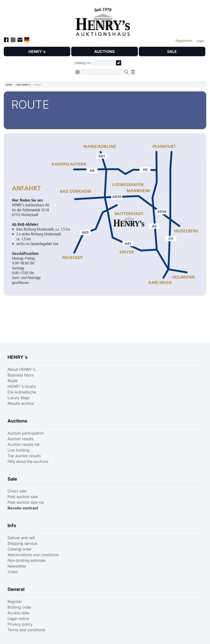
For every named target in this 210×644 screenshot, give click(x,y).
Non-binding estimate (27, 560)
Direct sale (17, 491)
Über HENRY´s (24, 85)
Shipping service (22, 543)
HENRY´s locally (22, 386)
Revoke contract (23, 508)
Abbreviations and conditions (33, 555)
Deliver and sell (21, 538)
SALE (172, 51)
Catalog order (20, 549)
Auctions (17, 421)
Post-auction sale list (26, 502)
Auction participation (26, 433)
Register (15, 601)
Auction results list (24, 444)
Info (12, 525)
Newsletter (17, 566)
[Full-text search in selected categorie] (102, 72)
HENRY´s (37, 51)
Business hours (21, 375)
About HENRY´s (21, 369)
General (16, 589)
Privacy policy (20, 624)
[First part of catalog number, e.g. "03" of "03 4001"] (96, 63)
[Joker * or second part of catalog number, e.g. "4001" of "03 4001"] (107, 63)
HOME (9, 85)
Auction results (21, 439)
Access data (18, 613)
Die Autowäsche (22, 392)
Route (12, 381)
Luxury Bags (19, 398)
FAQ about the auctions (28, 461)
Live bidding (19, 450)
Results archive (21, 403)
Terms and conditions (26, 630)
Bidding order (20, 607)
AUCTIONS (104, 51)
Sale (12, 479)
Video (13, 572)
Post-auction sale (23, 497)
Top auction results (24, 456)
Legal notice (18, 618)
